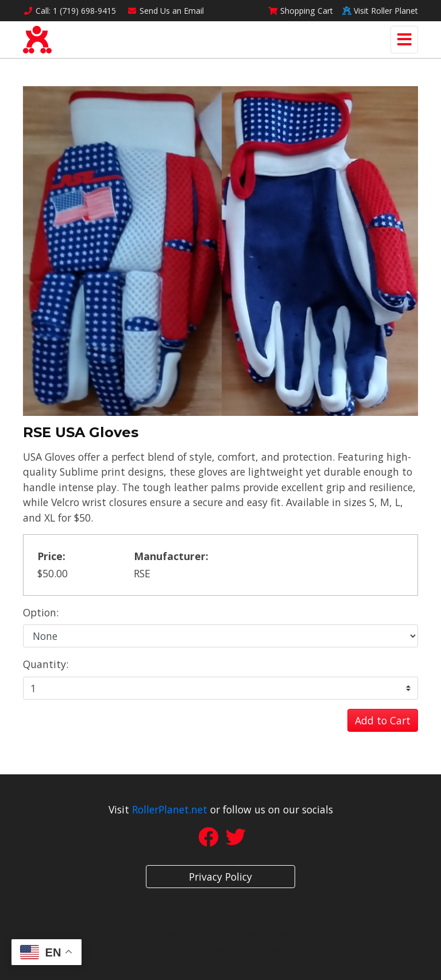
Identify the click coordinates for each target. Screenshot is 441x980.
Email (166, 11)
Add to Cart (383, 720)
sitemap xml (204, 967)
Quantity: (46, 664)
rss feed (251, 967)
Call (69, 11)
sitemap (157, 967)
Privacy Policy (220, 877)
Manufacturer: (171, 556)
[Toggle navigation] (404, 40)
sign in (287, 967)
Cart (300, 11)
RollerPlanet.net (170, 809)
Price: (51, 556)
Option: (41, 612)
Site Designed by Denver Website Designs (221, 933)
